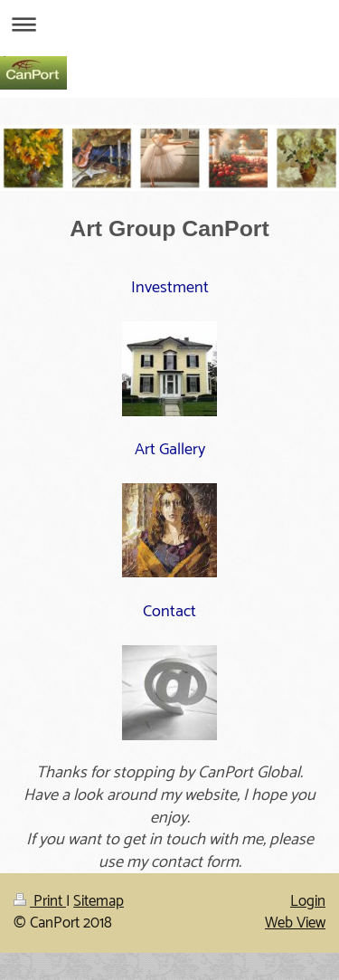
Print (40, 901)
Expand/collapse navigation (169, 24)
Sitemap (99, 901)
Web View (295, 923)
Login (308, 901)
